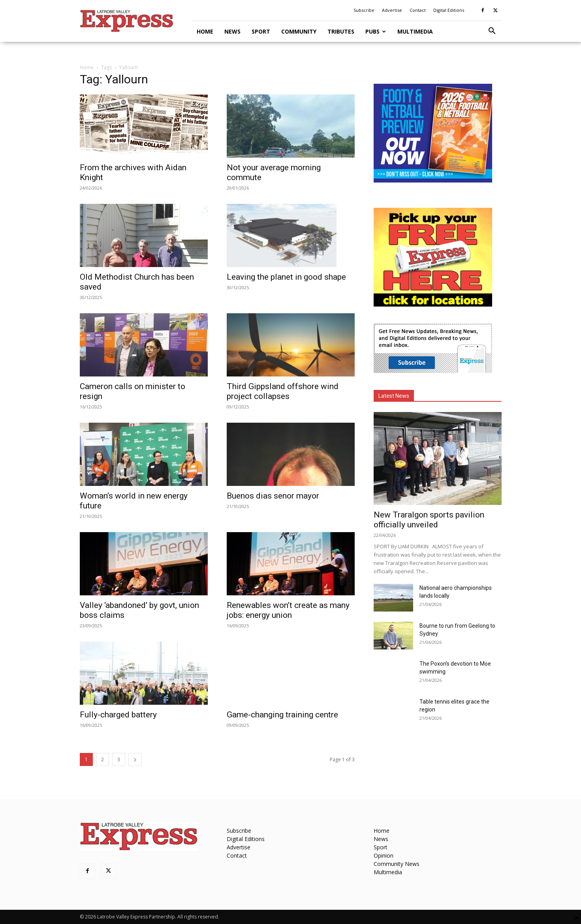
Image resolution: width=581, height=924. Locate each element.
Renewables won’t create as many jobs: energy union (288, 610)
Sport (261, 31)
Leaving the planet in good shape (286, 277)
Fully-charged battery (118, 715)
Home (205, 31)
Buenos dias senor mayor (273, 496)
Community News (397, 864)
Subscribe (364, 10)
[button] (492, 32)
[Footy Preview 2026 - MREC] (433, 180)
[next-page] (135, 759)
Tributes (341, 31)
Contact (418, 10)
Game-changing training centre (282, 715)
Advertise (392, 10)
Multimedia (415, 31)
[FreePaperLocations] (433, 304)
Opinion (384, 855)
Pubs (376, 31)
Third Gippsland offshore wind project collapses (283, 391)
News (232, 31)
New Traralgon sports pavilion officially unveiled (429, 520)
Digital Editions (449, 10)
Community (299, 31)
